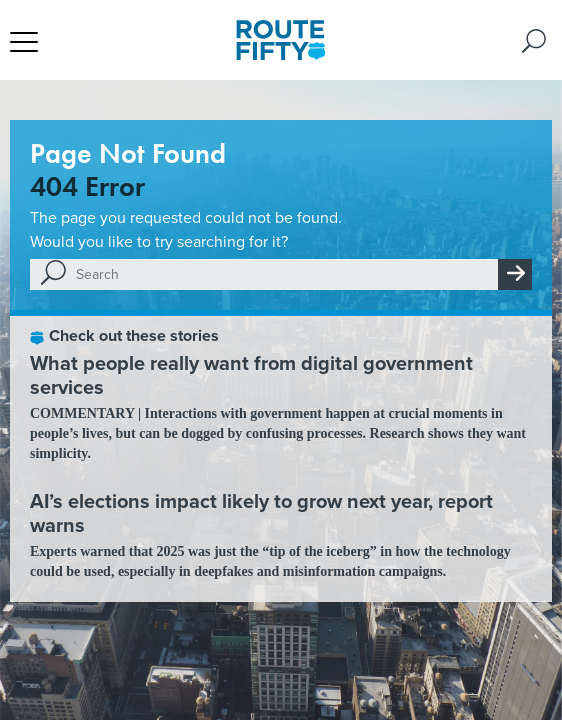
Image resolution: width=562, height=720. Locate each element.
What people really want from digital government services (251, 375)
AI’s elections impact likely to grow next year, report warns (261, 513)
